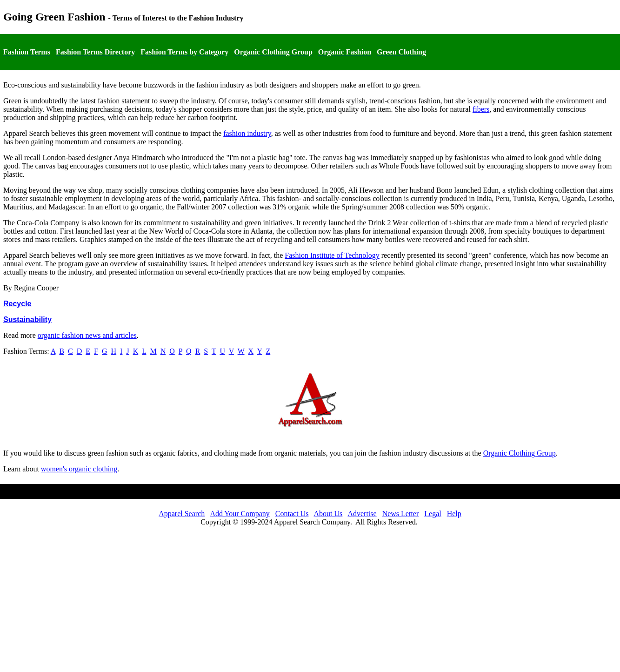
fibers (481, 109)
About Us (328, 514)
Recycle (17, 304)
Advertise (362, 514)
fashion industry (247, 133)
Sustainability (27, 319)
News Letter (401, 514)
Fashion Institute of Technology (332, 255)
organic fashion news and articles (87, 335)
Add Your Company (240, 514)
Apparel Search (182, 514)
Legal (433, 514)
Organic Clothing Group (520, 453)
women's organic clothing (79, 469)
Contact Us (292, 514)
